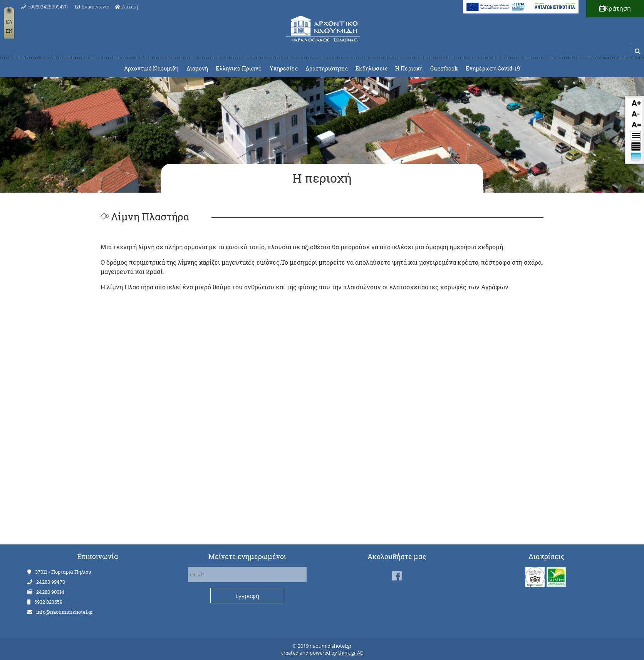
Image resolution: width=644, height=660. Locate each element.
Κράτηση (615, 8)
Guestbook (444, 69)
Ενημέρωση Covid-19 (493, 69)
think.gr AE (351, 653)
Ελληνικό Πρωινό (239, 69)
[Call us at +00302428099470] (44, 7)
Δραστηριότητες (327, 69)
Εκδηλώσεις (371, 69)
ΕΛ (9, 22)
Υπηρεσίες (284, 69)
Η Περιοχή (409, 69)
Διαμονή (197, 69)
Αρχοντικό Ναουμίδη (151, 69)
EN (9, 31)
